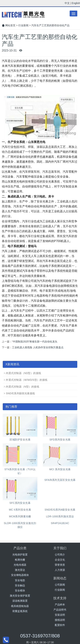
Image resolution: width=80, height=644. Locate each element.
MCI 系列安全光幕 (60, 469)
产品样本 (60, 605)
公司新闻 (60, 585)
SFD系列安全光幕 (60, 440)
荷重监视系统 (20, 611)
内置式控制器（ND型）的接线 (23, 373)
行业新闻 (23, 25)
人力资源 (60, 570)
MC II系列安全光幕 (20, 510)
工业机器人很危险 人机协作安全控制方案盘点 (38, 347)
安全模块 (20, 591)
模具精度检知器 (20, 606)
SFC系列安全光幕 (20, 503)
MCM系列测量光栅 (20, 516)
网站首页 (9, 25)
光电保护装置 (20, 555)
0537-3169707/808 (40, 636)
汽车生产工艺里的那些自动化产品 (50, 25)
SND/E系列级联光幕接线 (20, 393)
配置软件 (60, 625)
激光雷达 (20, 570)
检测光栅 (20, 560)
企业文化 (60, 560)
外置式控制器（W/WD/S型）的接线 (27, 380)
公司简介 (60, 555)
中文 (67, 3)
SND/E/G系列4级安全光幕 (60, 510)
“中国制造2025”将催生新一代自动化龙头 (35, 342)
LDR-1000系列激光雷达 (60, 516)
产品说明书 (60, 610)
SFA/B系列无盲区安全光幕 (60, 480)
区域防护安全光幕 (20, 440)
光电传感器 (20, 565)
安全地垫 (20, 580)
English (76, 3)
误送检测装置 (20, 601)
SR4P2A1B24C (60, 523)
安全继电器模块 (20, 575)
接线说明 (60, 620)
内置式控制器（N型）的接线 (22, 387)
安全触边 (20, 585)
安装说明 (60, 615)
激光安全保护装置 (20, 596)
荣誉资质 (60, 565)
